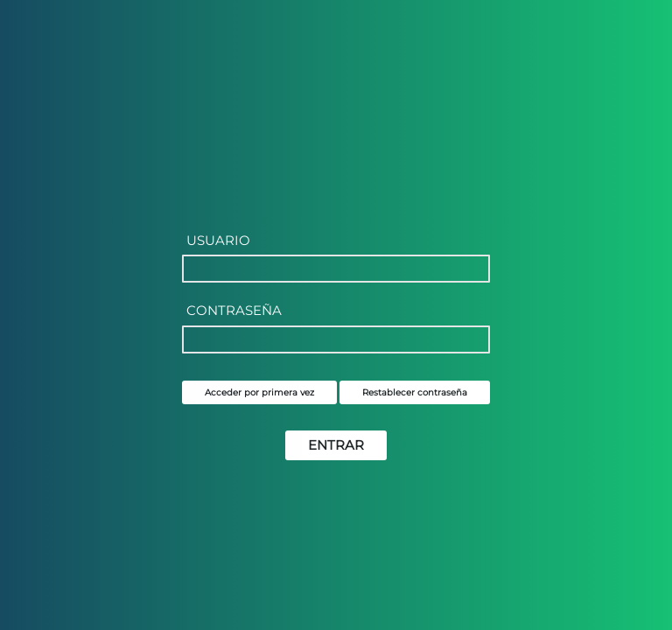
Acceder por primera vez (259, 392)
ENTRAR (336, 445)
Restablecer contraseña (415, 392)
